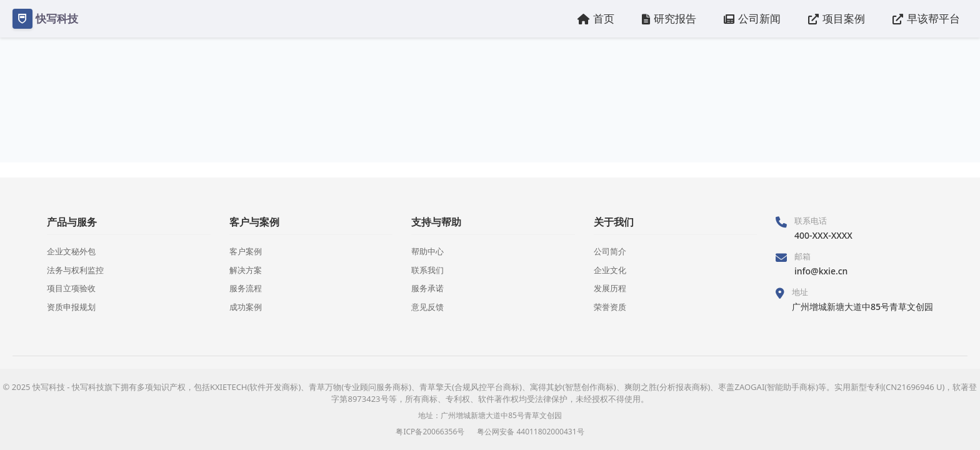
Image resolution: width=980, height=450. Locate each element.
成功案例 (246, 307)
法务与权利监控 (75, 270)
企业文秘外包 (71, 251)
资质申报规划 (71, 307)
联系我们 (427, 270)
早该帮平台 (926, 18)
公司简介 (610, 251)
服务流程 (246, 288)
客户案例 (246, 251)
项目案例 (837, 18)
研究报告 (669, 18)
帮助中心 (427, 251)
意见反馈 (427, 307)
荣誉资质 (610, 307)
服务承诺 (427, 288)
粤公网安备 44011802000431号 (530, 432)
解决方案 (246, 270)
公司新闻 (752, 18)
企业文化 (610, 270)
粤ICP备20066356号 (430, 432)
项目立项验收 (71, 288)
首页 (596, 18)
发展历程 (610, 288)
